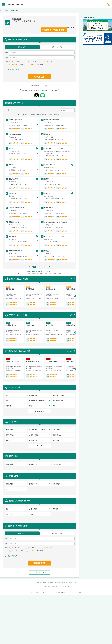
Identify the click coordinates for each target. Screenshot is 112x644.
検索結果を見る (40, 77)
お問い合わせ (72, 582)
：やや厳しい (32, 61)
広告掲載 (38, 582)
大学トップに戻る (40, 572)
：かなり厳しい (16, 61)
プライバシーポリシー (47, 592)
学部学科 (57, 47)
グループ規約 (35, 592)
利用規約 (51, 582)
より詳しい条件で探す (12, 70)
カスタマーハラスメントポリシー (65, 592)
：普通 (47, 61)
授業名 (22, 47)
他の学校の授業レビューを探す (40, 86)
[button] (75, 296)
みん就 (45, 582)
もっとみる (70, 279)
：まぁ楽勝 (16, 64)
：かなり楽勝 (35, 64)
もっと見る (40, 411)
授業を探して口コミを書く (55, 30)
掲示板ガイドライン (61, 582)
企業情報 (79, 592)
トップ (2, 10)
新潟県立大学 (8, 10)
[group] (14, 296)
